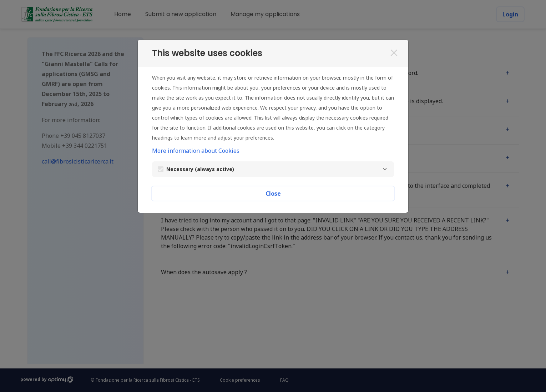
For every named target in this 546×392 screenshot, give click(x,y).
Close (273, 194)
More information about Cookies (196, 151)
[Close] (394, 53)
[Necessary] (385, 169)
